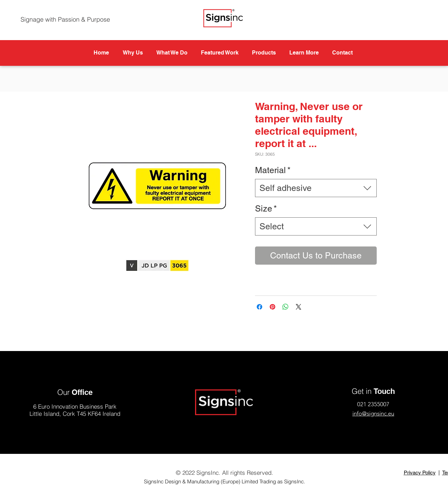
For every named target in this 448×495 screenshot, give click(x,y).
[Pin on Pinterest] (273, 307)
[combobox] (316, 188)
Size (266, 209)
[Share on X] (299, 307)
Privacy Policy (420, 473)
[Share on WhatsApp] (286, 307)
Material (273, 170)
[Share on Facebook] (259, 307)
